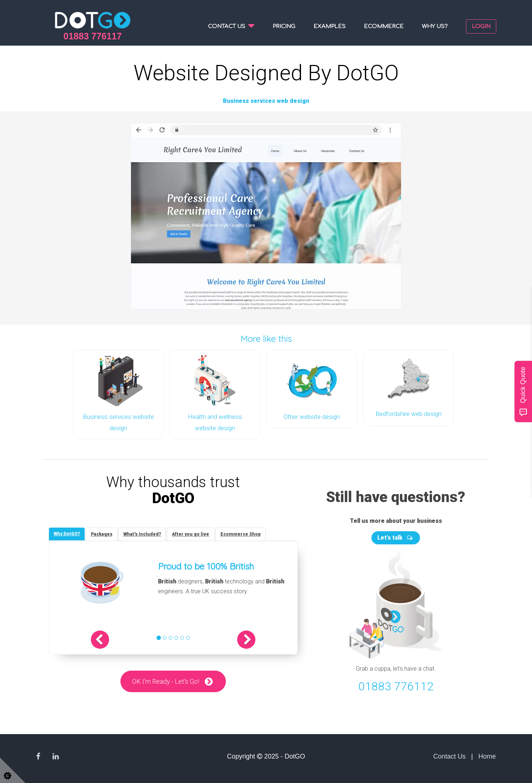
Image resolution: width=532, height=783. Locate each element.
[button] (108, 639)
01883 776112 (396, 684)
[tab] (68, 533)
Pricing (284, 26)
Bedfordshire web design (408, 413)
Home (487, 755)
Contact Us (449, 755)
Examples (329, 26)
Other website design (312, 416)
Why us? (435, 26)
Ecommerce (384, 26)
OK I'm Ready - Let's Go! (166, 680)
